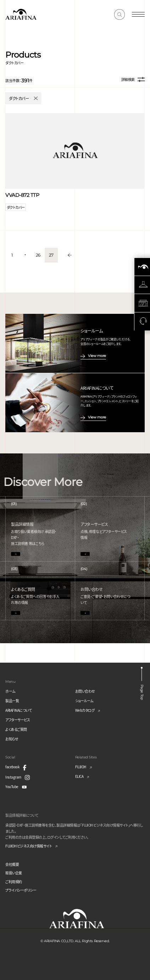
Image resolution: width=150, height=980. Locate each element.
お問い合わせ (85, 691)
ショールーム (84, 701)
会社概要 (12, 864)
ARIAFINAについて (18, 710)
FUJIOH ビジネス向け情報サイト (29, 846)
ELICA (79, 776)
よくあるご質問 (16, 729)
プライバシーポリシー (21, 890)
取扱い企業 (14, 873)
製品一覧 (12, 701)
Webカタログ (85, 710)
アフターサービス (18, 720)
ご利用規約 (14, 882)
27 (51, 255)
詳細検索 (133, 80)
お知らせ (12, 739)
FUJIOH (81, 767)
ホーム (10, 691)
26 (38, 255)
